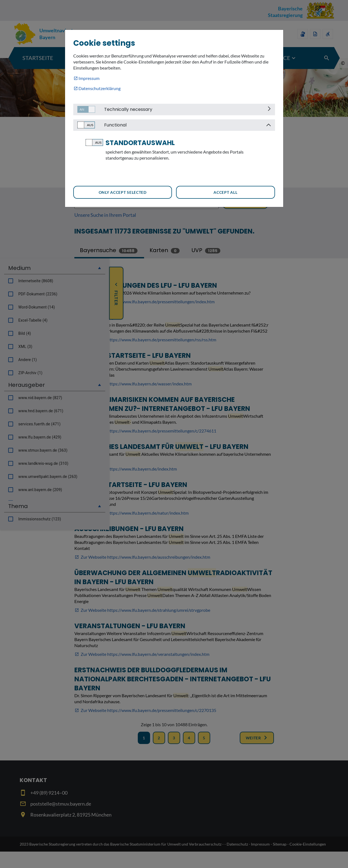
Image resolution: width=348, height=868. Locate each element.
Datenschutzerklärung (100, 88)
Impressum (89, 78)
